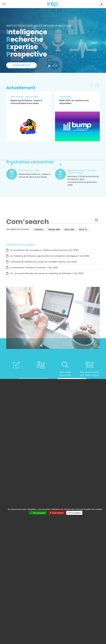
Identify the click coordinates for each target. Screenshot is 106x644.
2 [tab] (54, 66)
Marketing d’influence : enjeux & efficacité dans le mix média (26, 102)
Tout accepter (38, 513)
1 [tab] (50, 66)
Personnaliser (74, 513)
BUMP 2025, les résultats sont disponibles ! (74, 102)
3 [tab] (57, 66)
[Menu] (4, 4)
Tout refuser (57, 513)
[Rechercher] (53, 220)
